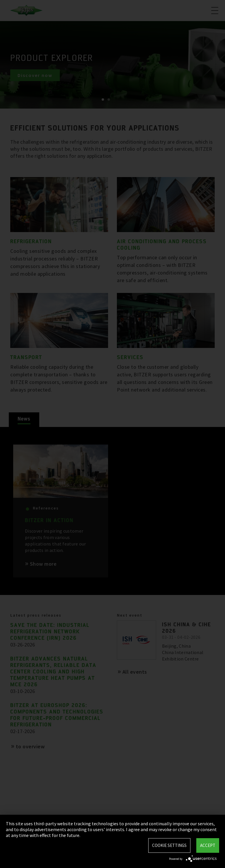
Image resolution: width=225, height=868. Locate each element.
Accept (208, 845)
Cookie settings (169, 845)
